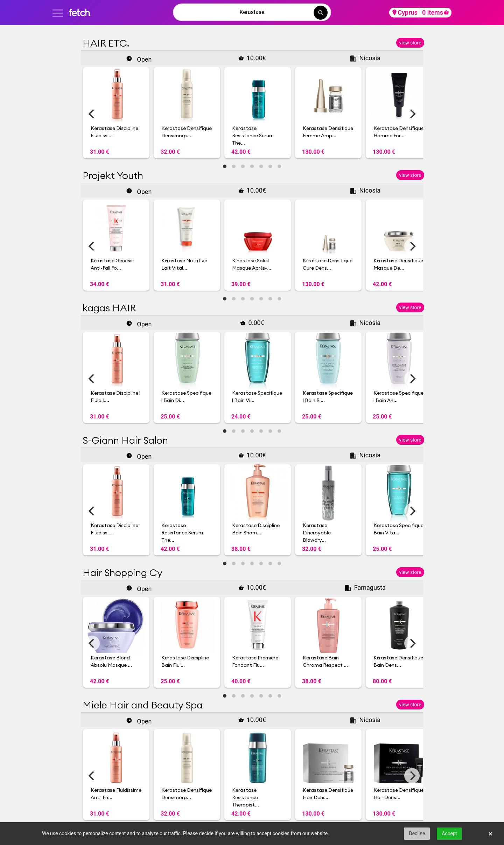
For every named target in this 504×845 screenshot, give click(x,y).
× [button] (491, 834)
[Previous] (92, 114)
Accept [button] (449, 833)
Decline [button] (417, 833)
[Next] (412, 114)
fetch (79, 12)
